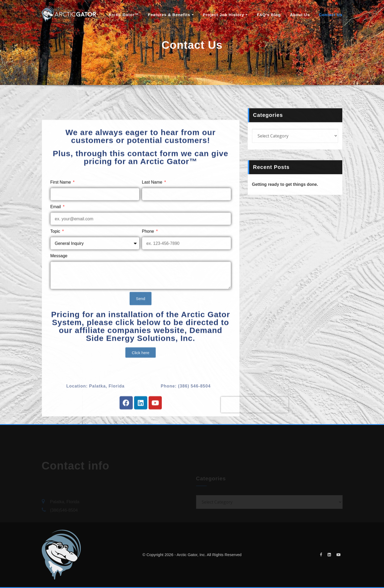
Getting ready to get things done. (285, 189)
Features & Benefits (171, 15)
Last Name (153, 218)
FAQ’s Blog (269, 15)
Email (56, 243)
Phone (149, 267)
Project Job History (225, 15)
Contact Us (331, 15)
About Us (300, 15)
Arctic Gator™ (124, 15)
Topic (56, 267)
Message (59, 292)
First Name (61, 218)
